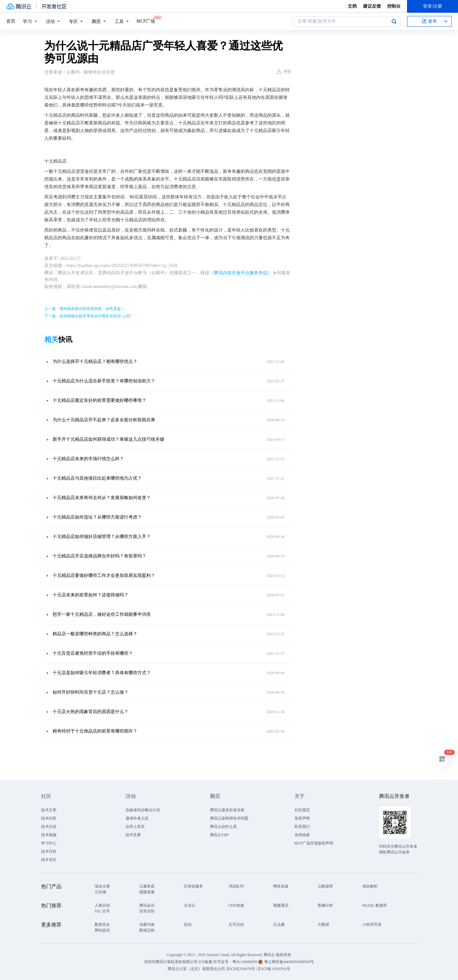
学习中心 (49, 843)
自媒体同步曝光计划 (143, 810)
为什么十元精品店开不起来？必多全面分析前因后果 (104, 420)
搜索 (394, 21)
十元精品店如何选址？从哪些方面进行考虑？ (97, 517)
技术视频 (49, 835)
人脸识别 (102, 905)
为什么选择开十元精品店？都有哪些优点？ (95, 361)
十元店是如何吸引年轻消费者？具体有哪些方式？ (102, 673)
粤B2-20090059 (245, 962)
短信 (188, 925)
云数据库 (325, 886)
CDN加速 (236, 905)
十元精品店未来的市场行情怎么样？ (88, 459)
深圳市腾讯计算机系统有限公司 (171, 962)
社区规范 (302, 810)
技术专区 (49, 860)
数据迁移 (147, 930)
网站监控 (102, 930)
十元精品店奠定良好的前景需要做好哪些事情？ (99, 400)
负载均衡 (147, 925)
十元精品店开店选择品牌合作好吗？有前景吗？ (99, 556)
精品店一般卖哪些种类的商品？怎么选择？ (95, 634)
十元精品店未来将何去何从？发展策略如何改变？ (102, 498)
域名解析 (370, 886)
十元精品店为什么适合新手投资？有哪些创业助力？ (104, 381)
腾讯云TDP (219, 835)
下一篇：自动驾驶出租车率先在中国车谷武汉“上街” (88, 316)
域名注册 (102, 886)
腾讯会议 (147, 905)
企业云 (190, 905)
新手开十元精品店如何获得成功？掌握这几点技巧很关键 (108, 439)
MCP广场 (146, 21)
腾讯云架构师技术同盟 (229, 818)
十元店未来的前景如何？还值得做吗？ (91, 595)
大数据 (324, 925)
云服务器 (147, 886)
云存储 (100, 892)
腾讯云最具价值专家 (227, 810)
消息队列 (236, 886)
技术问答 (49, 818)
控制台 (394, 6)
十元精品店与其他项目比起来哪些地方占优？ (97, 478)
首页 (11, 21)
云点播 (279, 925)
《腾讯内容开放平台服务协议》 (241, 273)
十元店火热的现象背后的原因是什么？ (91, 712)
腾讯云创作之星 (223, 827)
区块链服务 (193, 886)
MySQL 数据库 (375, 905)
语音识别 (147, 911)
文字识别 (236, 925)
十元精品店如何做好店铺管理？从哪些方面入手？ (102, 537)
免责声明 (302, 818)
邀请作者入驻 (137, 818)
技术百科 (49, 851)
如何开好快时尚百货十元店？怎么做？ (91, 692)
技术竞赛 (133, 835)
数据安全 (102, 925)
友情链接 (302, 835)
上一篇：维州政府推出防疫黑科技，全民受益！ (84, 309)
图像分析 (325, 905)
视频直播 (147, 892)
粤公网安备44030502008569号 (289, 962)
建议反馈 (372, 6)
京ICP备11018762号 (274, 969)
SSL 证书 (102, 911)
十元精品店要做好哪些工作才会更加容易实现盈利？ (104, 575)
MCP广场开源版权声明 (314, 843)
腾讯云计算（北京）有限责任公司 (196, 969)
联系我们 (302, 827)
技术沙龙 (49, 827)
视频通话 (281, 905)
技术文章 (49, 810)
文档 (352, 6)
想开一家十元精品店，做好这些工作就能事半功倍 (102, 614)
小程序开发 (372, 925)
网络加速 (281, 886)
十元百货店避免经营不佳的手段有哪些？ (93, 653)
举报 (284, 71)
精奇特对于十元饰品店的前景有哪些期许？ (95, 731)
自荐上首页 (135, 827)
